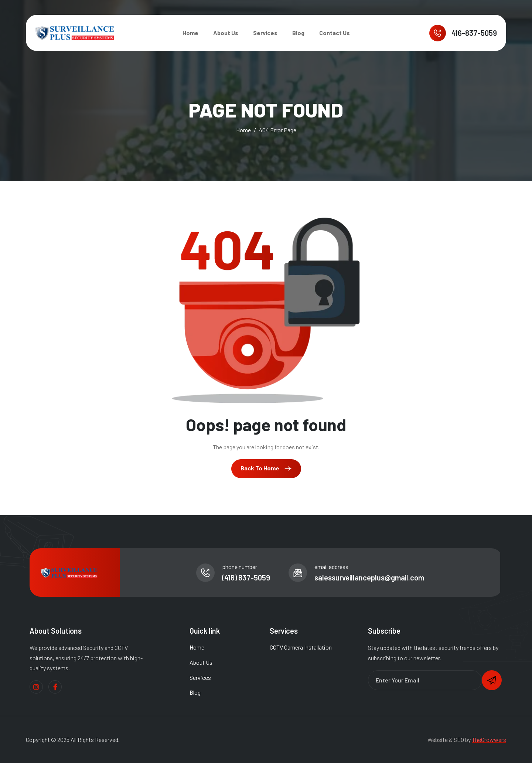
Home (190, 33)
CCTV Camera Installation (301, 647)
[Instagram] (36, 687)
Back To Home (266, 469)
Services (265, 33)
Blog (298, 33)
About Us (226, 33)
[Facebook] (55, 687)
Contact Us (335, 33)
